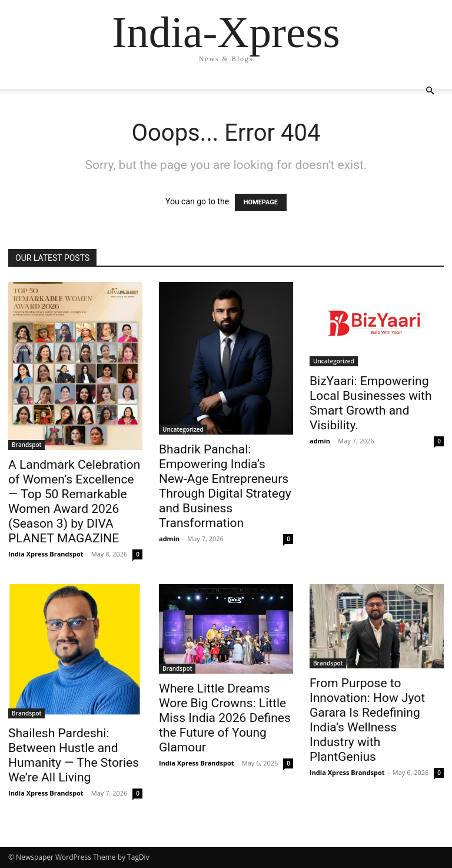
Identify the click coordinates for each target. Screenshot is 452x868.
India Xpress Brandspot (46, 554)
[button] (430, 91)
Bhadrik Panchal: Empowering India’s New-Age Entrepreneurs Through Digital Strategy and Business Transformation (225, 486)
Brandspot (26, 445)
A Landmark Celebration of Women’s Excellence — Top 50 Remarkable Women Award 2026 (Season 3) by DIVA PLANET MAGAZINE (74, 501)
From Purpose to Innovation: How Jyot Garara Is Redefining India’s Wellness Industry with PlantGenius (367, 720)
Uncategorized (183, 429)
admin (169, 539)
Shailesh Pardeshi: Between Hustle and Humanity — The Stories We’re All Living (74, 755)
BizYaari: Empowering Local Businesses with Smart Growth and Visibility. (371, 403)
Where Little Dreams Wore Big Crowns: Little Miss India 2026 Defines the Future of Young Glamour (225, 718)
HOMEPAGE (261, 202)
